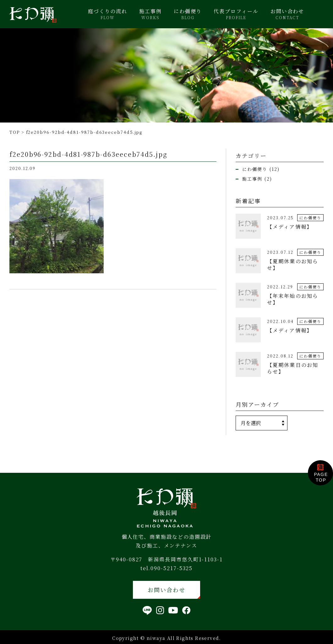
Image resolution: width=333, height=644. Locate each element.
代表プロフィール (236, 14)
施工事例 (150, 14)
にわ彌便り (188, 14)
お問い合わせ (287, 14)
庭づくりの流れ (108, 14)
